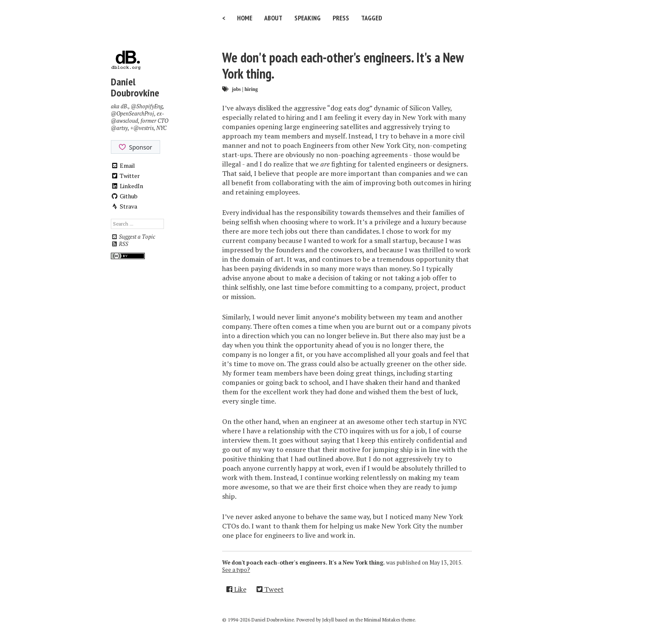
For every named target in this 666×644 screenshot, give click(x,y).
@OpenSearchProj (133, 114)
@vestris (144, 128)
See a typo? (236, 570)
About (273, 18)
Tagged (372, 18)
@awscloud (124, 121)
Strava (124, 206)
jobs (236, 89)
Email (123, 165)
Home (245, 18)
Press (341, 18)
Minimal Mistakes (382, 620)
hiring (251, 89)
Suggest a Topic (133, 237)
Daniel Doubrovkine (135, 87)
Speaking (308, 18)
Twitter (125, 176)
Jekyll (328, 620)
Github (124, 196)
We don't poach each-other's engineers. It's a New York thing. (343, 65)
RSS (120, 244)
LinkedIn (127, 186)
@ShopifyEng (147, 106)
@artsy (119, 128)
